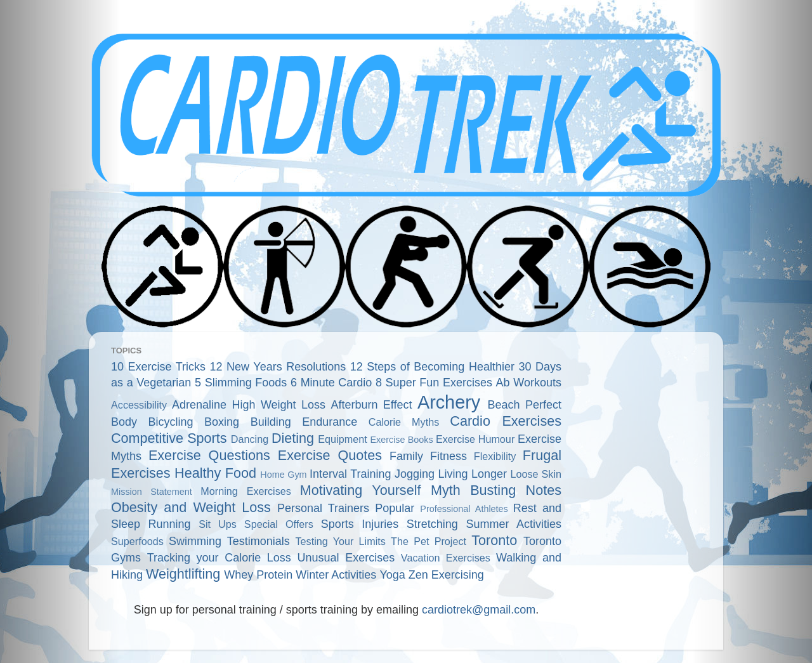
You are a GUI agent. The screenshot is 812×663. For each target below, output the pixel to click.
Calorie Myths (404, 422)
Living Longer (472, 474)
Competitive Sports (169, 438)
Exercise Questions (209, 455)
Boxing (222, 422)
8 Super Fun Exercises (434, 383)
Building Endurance (304, 422)
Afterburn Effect (371, 405)
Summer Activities (514, 524)
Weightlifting (183, 574)
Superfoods (137, 541)
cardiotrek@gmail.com (479, 610)
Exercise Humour (475, 439)
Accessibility (139, 405)
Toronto (494, 540)
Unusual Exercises (346, 558)
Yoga (392, 575)
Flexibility (495, 456)
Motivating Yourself (361, 490)
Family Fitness (428, 456)
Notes (544, 490)
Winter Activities (336, 575)
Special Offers (279, 524)
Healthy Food (215, 473)
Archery (449, 402)
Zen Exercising (446, 575)
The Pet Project (429, 541)
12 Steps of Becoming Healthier (432, 367)
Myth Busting (473, 490)
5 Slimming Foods (241, 383)
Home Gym (283, 475)
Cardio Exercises (506, 421)
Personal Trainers (323, 508)
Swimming (195, 541)
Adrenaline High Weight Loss (249, 405)
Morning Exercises (246, 491)
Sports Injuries (360, 524)
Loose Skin (536, 474)
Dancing (250, 439)
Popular (395, 508)
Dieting (293, 438)
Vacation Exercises (446, 558)
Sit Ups (218, 524)
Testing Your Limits (340, 541)
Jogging (415, 474)
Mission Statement (152, 492)
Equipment (342, 439)
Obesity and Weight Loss (191, 507)
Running (170, 524)
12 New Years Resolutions (278, 367)
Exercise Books (401, 440)
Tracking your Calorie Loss (219, 558)
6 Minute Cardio (331, 383)
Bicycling (171, 422)
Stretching (432, 524)
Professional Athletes (464, 509)
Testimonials (259, 541)
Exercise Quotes (330, 455)
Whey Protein (258, 575)
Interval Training (350, 474)
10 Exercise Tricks (158, 367)
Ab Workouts (529, 383)
